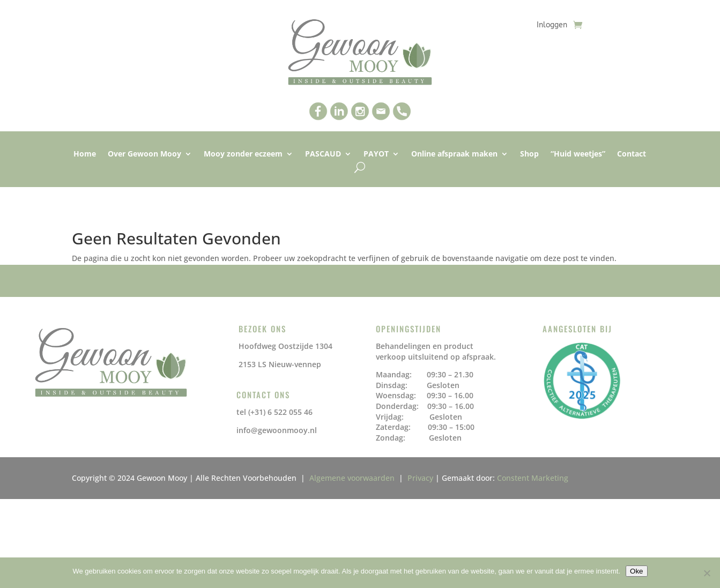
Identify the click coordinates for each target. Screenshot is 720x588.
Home (85, 154)
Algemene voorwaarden (354, 478)
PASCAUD (323, 154)
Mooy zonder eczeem (243, 154)
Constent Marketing (533, 478)
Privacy (420, 478)
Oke (636, 571)
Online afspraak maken (454, 154)
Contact (632, 154)
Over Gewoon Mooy (144, 154)
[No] (707, 573)
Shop (529, 154)
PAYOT (376, 154)
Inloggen (552, 25)
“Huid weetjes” (578, 154)
